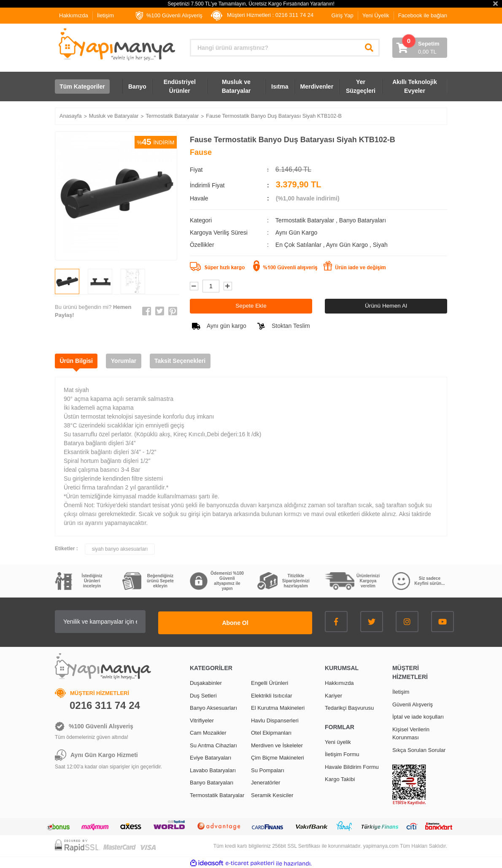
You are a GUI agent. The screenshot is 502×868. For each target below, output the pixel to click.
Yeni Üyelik (376, 15)
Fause (201, 152)
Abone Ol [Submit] (259, 622)
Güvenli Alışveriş (413, 703)
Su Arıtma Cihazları (213, 744)
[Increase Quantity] (228, 286)
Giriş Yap (343, 15)
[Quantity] (211, 286)
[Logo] (116, 45)
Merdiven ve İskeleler (277, 744)
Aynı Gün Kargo (348, 245)
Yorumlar (128, 361)
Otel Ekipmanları (271, 731)
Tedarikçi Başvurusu (349, 707)
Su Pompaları (268, 769)
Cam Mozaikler (208, 731)
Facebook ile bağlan (423, 15)
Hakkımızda (74, 15)
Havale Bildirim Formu (352, 766)
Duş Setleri (203, 694)
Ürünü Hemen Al (386, 306)
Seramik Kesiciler (272, 794)
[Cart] (420, 48)
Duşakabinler (206, 682)
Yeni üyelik (338, 741)
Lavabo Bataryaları (213, 769)
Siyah (380, 245)
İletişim (105, 15)
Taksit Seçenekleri (188, 361)
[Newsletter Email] (124, 622)
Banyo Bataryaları (363, 220)
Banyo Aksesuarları (213, 707)
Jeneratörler (266, 781)
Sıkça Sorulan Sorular (419, 749)
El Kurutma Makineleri (278, 707)
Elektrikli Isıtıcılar (272, 694)
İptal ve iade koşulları (418, 715)
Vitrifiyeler (202, 719)
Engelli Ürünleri (270, 682)
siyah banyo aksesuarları (120, 549)
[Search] (285, 48)
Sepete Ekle (251, 306)
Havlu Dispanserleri (275, 719)
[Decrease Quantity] (194, 286)
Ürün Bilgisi (78, 361)
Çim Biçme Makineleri (278, 756)
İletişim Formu (342, 753)
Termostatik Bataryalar (305, 220)
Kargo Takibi (340, 778)
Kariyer (333, 694)
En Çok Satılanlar (299, 245)
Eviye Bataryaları (211, 756)
